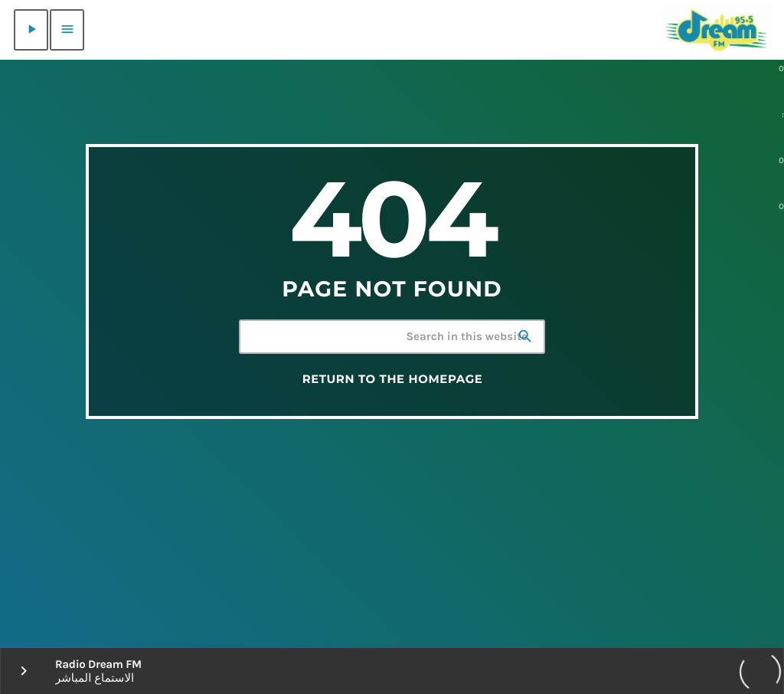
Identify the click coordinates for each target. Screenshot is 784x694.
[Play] (31, 30)
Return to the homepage (393, 379)
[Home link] (716, 30)
